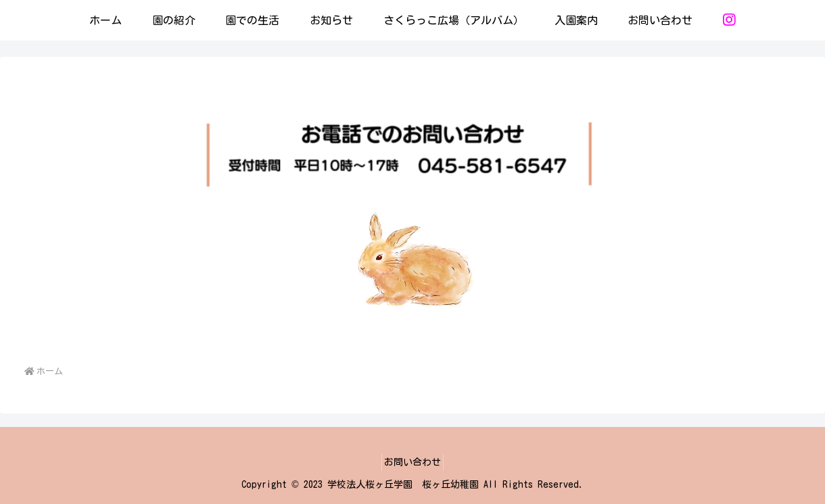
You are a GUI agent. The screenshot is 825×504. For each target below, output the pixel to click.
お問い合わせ (412, 462)
